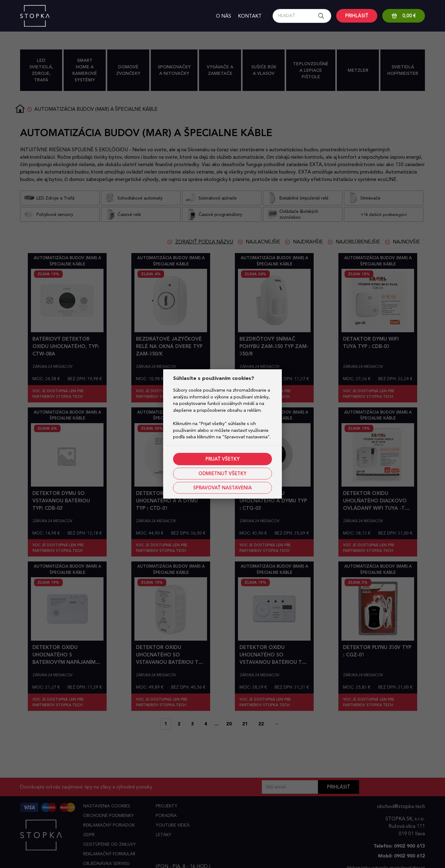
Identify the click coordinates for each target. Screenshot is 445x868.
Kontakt (250, 16)
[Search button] (323, 16)
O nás (224, 16)
